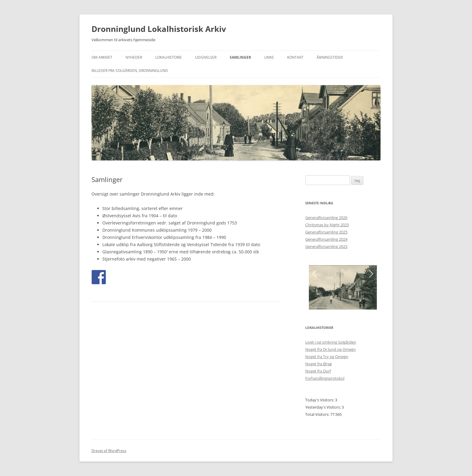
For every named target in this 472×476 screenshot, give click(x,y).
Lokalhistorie (169, 57)
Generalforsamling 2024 (326, 239)
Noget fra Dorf (318, 371)
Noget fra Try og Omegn (327, 357)
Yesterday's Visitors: (323, 407)
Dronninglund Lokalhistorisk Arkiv (159, 29)
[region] (343, 287)
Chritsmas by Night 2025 (327, 225)
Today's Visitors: (320, 400)
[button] (315, 274)
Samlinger (240, 57)
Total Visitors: (318, 414)
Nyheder (134, 57)
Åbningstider (330, 57)
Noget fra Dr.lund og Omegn (331, 349)
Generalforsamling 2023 (326, 246)
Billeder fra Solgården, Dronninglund (130, 71)
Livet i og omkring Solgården (331, 342)
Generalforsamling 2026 (326, 218)
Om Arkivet (102, 57)
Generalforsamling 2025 (326, 232)
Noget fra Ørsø (318, 364)
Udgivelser (206, 57)
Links (269, 57)
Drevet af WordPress (109, 451)
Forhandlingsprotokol (325, 378)
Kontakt (295, 57)
